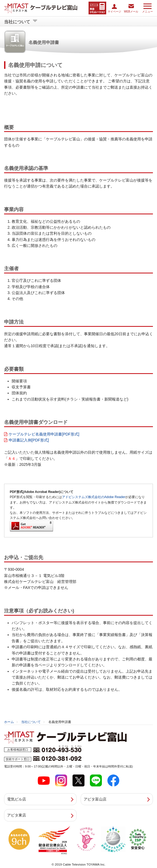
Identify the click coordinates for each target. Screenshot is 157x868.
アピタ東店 (17, 815)
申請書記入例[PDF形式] (29, 440)
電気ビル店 (17, 799)
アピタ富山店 (95, 799)
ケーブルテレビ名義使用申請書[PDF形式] (44, 434)
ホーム (9, 722)
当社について (31, 722)
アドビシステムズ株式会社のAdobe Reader (94, 497)
